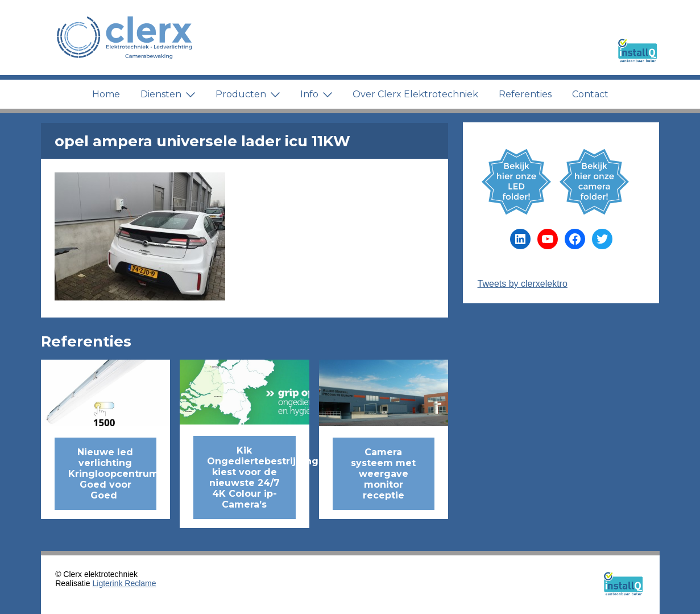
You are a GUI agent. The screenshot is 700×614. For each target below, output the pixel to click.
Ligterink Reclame (125, 583)
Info (316, 94)
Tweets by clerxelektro (523, 284)
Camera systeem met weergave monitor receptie (383, 474)
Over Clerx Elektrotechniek (415, 94)
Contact (590, 94)
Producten (248, 94)
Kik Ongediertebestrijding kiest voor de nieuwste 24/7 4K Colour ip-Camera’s (251, 477)
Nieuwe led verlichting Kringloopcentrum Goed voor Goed (113, 474)
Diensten (168, 94)
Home (106, 94)
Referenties (525, 94)
